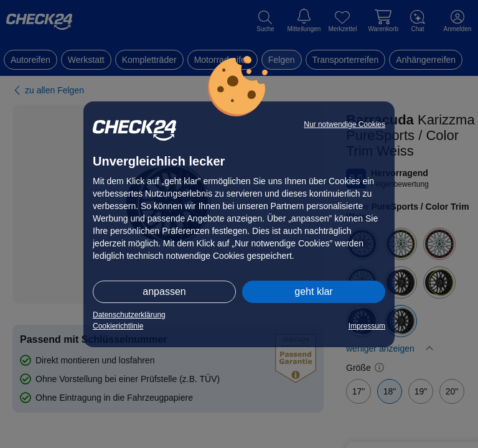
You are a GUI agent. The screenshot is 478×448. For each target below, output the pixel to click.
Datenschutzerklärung (129, 315)
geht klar (313, 292)
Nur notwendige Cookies (344, 124)
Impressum (367, 326)
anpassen (164, 292)
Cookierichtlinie (118, 326)
